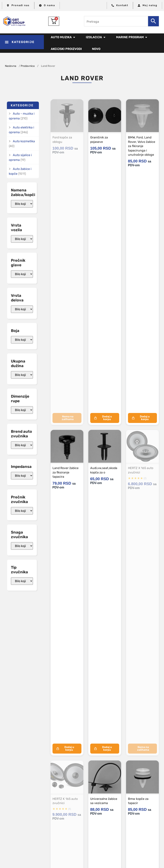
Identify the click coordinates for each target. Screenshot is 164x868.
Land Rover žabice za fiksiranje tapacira (66, 472)
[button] (22, 42)
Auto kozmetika (24, 141)
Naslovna (11, 66)
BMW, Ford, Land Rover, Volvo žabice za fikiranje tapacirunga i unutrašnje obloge (142, 146)
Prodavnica (28, 66)
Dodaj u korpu (103, 418)
